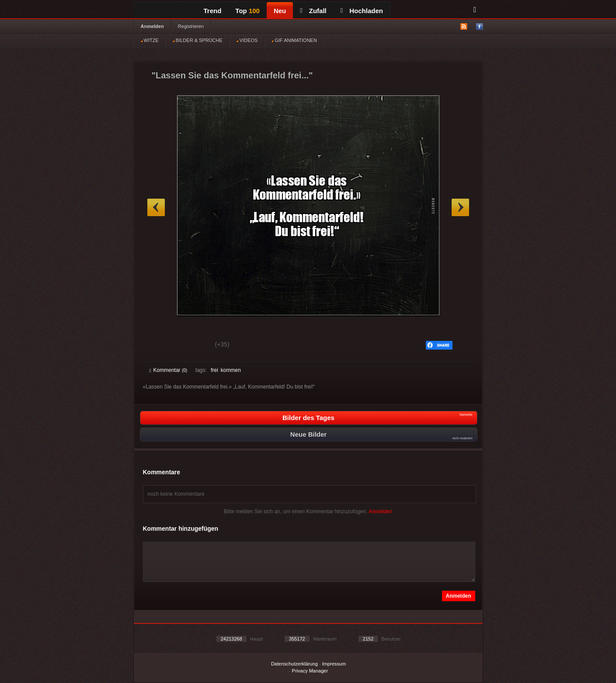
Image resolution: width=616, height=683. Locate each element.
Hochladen (362, 11)
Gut (159, 346)
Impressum (334, 664)
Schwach (192, 346)
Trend (213, 11)
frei (214, 370)
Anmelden (152, 26)
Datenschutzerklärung (294, 664)
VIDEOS (247, 40)
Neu (280, 11)
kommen (231, 370)
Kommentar (169, 370)
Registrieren (191, 26)
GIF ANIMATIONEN (294, 40)
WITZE (150, 40)
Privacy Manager (310, 671)
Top (247, 11)
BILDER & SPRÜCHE (198, 40)
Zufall (313, 11)
